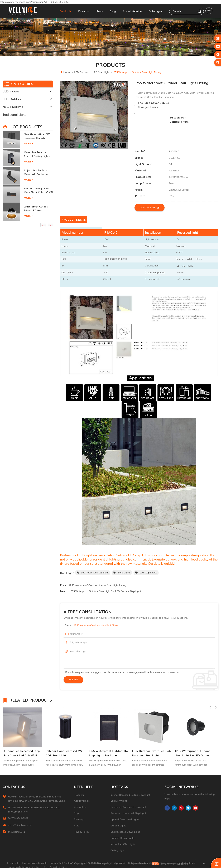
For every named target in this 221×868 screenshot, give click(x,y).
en (209, 11)
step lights (124, 573)
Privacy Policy (81, 832)
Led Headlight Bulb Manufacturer (95, 864)
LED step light (101, 72)
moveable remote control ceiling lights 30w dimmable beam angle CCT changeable (38, 154)
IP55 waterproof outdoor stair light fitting (96, 625)
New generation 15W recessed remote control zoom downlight (37, 136)
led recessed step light (95, 573)
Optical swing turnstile (36, 864)
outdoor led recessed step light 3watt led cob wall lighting (21, 754)
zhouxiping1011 (16, 832)
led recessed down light (125, 832)
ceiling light (117, 850)
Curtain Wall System (62, 864)
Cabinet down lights (122, 838)
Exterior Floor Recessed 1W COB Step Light (64, 753)
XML (77, 826)
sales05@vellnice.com (20, 825)
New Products (13, 107)
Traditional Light (14, 115)
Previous (210, 700)
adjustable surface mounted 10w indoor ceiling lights (36, 173)
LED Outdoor (81, 72)
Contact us (150, 207)
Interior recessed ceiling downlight (130, 795)
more (28, 144)
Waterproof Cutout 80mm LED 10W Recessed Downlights (37, 209)
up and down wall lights (125, 819)
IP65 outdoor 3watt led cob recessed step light (151, 753)
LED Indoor (11, 91)
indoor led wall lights (123, 844)
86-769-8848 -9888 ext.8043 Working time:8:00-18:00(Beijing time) (35, 810)
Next (216, 700)
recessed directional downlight (128, 807)
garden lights (118, 826)
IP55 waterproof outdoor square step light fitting (98, 585)
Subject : (92, 625)
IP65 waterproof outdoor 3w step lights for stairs (109, 753)
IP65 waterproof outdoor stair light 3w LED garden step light (105, 591)
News (99, 11)
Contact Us (80, 807)
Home (65, 72)
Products (65, 11)
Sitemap (79, 819)
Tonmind (121, 864)
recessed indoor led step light (128, 813)
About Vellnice (132, 11)
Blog (113, 11)
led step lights (148, 573)
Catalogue (155, 11)
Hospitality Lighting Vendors (144, 864)
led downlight (119, 801)
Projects (83, 11)
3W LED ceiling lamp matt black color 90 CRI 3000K (38, 191)
